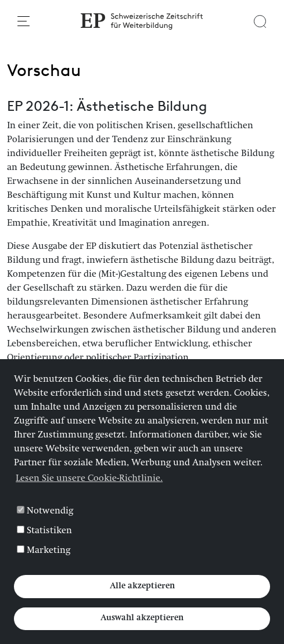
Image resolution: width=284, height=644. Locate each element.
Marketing (44, 551)
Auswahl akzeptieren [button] (142, 618)
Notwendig (45, 511)
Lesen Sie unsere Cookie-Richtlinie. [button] (89, 479)
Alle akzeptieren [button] (142, 587)
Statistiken (44, 531)
